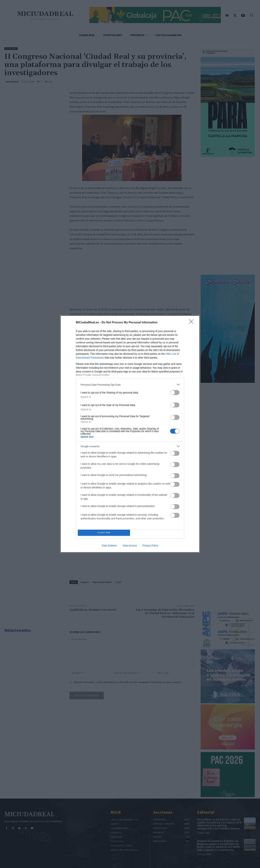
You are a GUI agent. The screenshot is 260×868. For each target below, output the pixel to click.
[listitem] (130, 385)
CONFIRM (104, 533)
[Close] (192, 323)
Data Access (130, 546)
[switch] (175, 393)
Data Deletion (110, 546)
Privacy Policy (150, 546)
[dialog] (130, 434)
